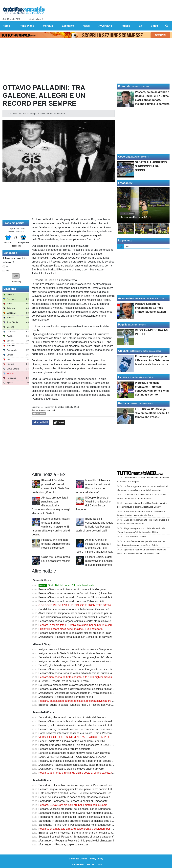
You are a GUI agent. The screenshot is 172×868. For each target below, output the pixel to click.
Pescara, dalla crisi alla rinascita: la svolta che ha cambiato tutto (76, 725)
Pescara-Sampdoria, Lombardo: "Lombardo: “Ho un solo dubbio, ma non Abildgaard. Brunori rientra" (97, 597)
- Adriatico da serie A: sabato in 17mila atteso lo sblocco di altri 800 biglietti (90, 693)
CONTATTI (91, 865)
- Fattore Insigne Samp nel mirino (66, 697)
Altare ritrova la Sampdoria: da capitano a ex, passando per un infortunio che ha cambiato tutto (94, 613)
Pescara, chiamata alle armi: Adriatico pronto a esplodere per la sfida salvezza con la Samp (92, 829)
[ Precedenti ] (16, 246)
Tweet (59, 423)
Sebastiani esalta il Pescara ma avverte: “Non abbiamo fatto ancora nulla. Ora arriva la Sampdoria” (97, 813)
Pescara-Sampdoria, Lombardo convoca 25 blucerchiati (71, 601)
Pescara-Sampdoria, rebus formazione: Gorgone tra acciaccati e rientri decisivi (85, 669)
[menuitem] (167, 26)
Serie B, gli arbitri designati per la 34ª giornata (65, 665)
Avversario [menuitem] (105, 26)
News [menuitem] (86, 26)
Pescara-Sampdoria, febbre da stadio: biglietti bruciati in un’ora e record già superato (88, 633)
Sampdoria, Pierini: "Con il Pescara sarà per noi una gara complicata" (79, 825)
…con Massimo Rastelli (135, 537)
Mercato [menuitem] (48, 26)
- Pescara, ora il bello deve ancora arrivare (71, 769)
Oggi (121, 246)
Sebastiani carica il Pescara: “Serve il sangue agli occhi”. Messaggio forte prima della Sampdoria (95, 657)
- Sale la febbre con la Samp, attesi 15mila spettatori (77, 765)
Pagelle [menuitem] (125, 26)
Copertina (124, 157)
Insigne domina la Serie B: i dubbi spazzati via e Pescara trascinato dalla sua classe (88, 653)
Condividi (41, 423)
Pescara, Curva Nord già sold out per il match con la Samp (73, 805)
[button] (16, 276)
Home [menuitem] (6, 26)
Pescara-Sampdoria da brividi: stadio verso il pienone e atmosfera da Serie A (84, 721)
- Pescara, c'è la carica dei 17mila (64, 681)
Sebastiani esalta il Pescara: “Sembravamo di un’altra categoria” (76, 837)
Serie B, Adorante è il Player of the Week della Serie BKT (72, 741)
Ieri (127, 246)
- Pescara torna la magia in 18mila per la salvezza (75, 637)
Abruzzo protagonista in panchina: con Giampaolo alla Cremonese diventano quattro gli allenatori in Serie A (51, 506)
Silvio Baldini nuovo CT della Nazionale (66, 585)
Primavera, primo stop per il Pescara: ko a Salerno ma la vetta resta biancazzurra (152, 360)
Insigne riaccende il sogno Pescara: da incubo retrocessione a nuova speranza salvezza (90, 661)
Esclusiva (124, 404)
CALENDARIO (77, 865)
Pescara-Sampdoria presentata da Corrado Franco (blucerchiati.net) (78, 593)
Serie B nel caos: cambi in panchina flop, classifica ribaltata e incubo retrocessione (87, 797)
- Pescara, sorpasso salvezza (63, 845)
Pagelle (123, 325)
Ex (42, 407)
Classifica (10, 289)
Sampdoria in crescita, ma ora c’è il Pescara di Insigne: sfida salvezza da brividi (85, 821)
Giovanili (124, 351)
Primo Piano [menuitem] (26, 26)
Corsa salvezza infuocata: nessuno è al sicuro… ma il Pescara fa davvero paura (85, 733)
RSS (100, 865)
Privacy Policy (96, 859)
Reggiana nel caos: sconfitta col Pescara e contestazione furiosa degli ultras (83, 817)
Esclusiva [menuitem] (68, 26)
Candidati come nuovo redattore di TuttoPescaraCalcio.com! (74, 609)
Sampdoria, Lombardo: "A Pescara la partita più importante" (74, 801)
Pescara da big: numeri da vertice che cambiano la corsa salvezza (77, 729)
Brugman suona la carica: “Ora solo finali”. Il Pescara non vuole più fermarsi (83, 705)
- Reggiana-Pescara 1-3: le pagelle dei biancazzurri (76, 841)
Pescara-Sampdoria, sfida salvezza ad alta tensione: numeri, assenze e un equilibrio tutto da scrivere (98, 673)
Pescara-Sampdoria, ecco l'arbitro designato (64, 749)
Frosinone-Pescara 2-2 (134, 217)
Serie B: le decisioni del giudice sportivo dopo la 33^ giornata (74, 753)
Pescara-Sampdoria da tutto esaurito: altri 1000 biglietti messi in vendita (81, 677)
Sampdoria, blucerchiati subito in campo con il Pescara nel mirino (77, 785)
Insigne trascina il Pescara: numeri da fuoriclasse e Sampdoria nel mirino (81, 649)
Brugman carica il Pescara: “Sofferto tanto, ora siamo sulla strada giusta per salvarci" (88, 833)
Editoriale (124, 86)
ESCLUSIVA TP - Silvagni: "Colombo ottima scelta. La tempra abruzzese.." (152, 413)
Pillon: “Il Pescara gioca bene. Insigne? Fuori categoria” (71, 629)
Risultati (16, 282)
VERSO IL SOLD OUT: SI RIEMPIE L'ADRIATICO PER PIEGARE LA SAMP (83, 737)
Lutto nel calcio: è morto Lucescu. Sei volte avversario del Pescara (77, 793)
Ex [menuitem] (140, 26)
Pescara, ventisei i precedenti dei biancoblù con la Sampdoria (75, 809)
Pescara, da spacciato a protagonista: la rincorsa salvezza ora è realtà (80, 701)
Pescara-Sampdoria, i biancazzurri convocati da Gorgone (72, 589)
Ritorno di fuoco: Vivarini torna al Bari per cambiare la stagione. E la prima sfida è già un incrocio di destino (51, 527)
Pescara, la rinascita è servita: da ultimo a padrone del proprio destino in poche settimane (91, 761)
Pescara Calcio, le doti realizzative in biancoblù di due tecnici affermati (99, 561)
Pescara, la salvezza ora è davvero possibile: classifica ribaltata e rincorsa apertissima (89, 689)
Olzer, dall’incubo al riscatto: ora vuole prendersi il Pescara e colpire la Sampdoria (86, 617)
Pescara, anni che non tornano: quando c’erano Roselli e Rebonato (56, 544)
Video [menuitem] (154, 26)
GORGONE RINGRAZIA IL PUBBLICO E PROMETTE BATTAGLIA (78, 605)
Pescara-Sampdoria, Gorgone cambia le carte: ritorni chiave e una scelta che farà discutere (92, 621)
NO (7, 271)
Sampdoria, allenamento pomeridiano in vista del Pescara (72, 717)
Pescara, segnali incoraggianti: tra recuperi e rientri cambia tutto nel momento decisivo (89, 789)
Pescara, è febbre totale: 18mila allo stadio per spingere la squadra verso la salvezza (88, 625)
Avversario (125, 298)
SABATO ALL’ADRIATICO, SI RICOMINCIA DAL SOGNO (72, 757)
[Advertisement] (73, 448)
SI (7, 266)
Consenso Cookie (78, 859)
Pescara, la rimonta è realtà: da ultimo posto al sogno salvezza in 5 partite (82, 773)
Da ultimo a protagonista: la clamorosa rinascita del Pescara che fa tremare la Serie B (89, 685)
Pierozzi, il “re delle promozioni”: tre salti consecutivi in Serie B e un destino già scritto (89, 745)
